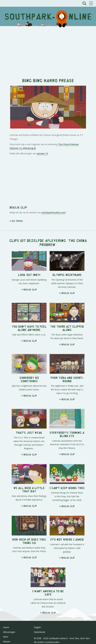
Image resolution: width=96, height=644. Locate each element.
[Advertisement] (48, 50)
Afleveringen (9, 632)
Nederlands (40, 632)
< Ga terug (16, 221)
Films (6, 637)
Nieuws (7, 641)
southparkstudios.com (53, 212)
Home (6, 627)
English (37, 627)
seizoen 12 (42, 153)
